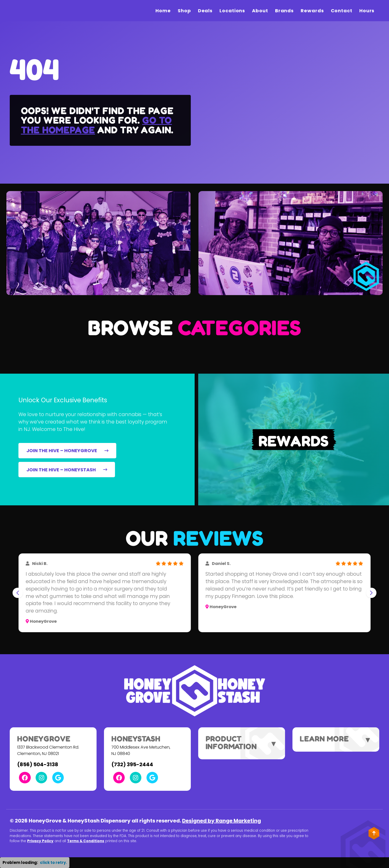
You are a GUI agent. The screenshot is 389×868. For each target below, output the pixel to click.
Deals (205, 11)
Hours (367, 11)
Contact (342, 11)
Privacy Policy (40, 841)
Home (163, 11)
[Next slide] (371, 593)
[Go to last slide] (18, 593)
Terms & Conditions (86, 841)
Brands (284, 11)
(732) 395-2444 (132, 764)
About (260, 11)
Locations (232, 11)
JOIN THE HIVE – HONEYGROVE (67, 450)
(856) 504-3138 (38, 764)
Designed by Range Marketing (222, 821)
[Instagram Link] (41, 778)
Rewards (312, 11)
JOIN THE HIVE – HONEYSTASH (67, 470)
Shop (184, 11)
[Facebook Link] (25, 778)
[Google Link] (58, 778)
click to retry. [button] (53, 863)
